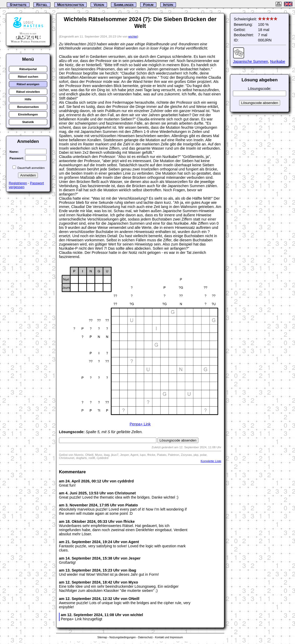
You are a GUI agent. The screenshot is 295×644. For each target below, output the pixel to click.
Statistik (28, 122)
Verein (99, 5)
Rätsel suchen (28, 77)
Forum (148, 5)
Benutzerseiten (28, 107)
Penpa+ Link (140, 424)
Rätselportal (28, 69)
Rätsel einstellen (28, 92)
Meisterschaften (71, 5)
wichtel (133, 36)
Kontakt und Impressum (169, 637)
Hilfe (28, 99)
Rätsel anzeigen (28, 84)
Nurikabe (278, 62)
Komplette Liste (211, 461)
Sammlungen (124, 5)
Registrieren (18, 183)
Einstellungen (28, 114)
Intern (168, 5)
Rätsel (42, 5)
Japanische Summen (250, 62)
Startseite (18, 5)
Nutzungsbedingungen (123, 637)
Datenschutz (145, 637)
